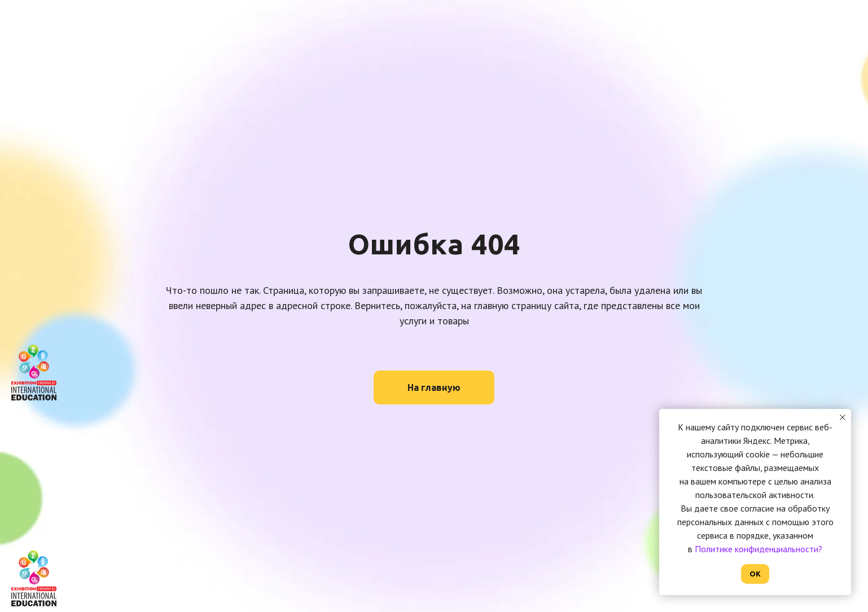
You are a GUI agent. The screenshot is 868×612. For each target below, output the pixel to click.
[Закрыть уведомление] (843, 417)
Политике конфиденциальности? (759, 549)
